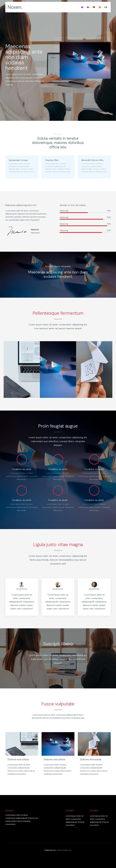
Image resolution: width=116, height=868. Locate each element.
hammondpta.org (64, 850)
